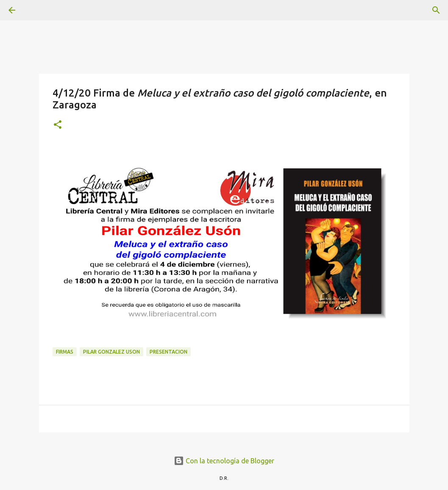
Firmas (65, 352)
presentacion (168, 352)
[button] (58, 125)
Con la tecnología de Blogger (224, 461)
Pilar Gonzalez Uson (111, 352)
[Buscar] (36, 10)
